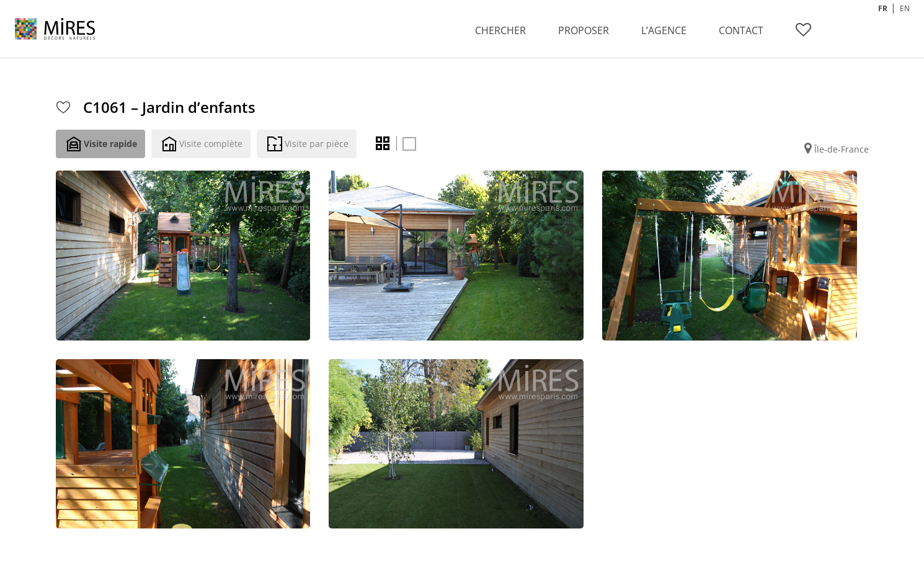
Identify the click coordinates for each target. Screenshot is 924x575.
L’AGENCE (664, 30)
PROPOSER (584, 30)
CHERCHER (500, 30)
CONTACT (741, 30)
